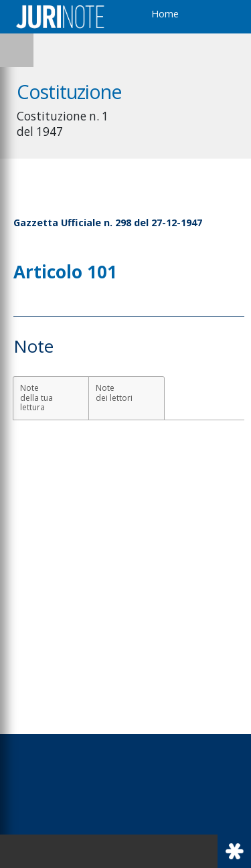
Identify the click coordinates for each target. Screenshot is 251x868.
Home (165, 14)
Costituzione (70, 91)
